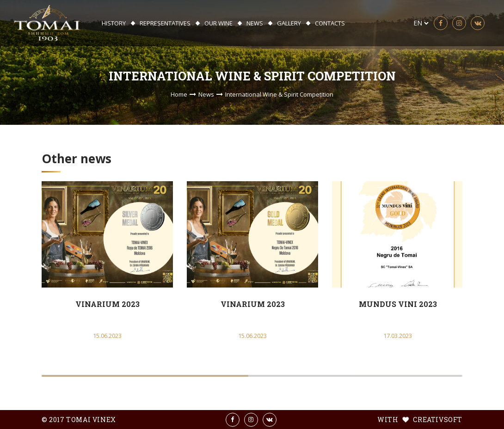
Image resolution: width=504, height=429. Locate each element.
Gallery (289, 23)
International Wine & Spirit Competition (279, 94)
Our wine (218, 23)
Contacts (330, 23)
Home (179, 94)
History (114, 23)
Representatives (165, 23)
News (255, 23)
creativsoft (437, 420)
